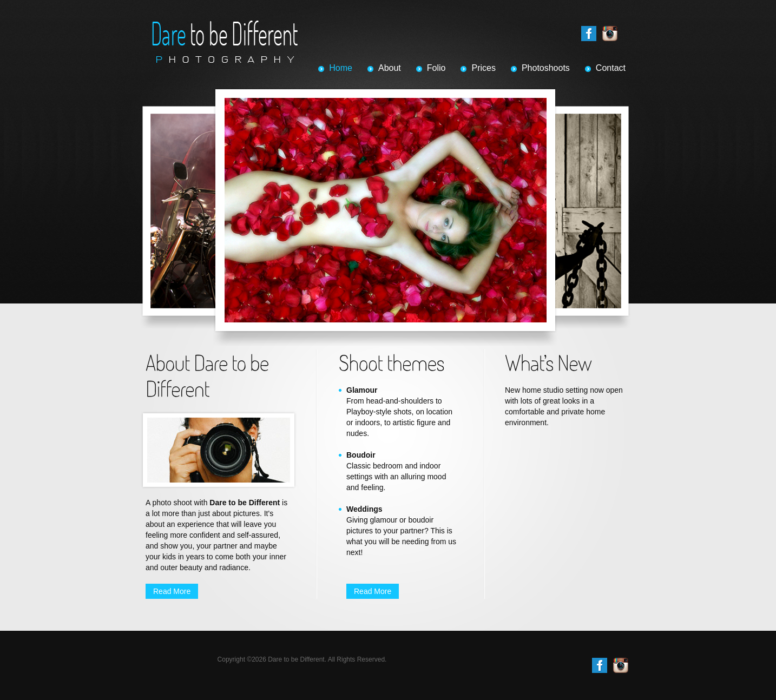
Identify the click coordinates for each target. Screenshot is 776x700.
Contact (611, 68)
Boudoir (361, 455)
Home (341, 68)
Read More (172, 591)
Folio (436, 68)
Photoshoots (546, 68)
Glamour (362, 390)
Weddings (364, 509)
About (390, 68)
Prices (483, 68)
